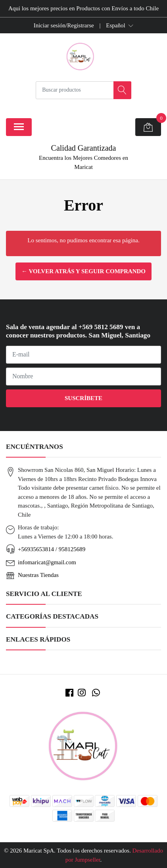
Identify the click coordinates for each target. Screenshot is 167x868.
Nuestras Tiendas (38, 575)
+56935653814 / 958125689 (52, 549)
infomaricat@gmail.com (47, 562)
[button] (120, 25)
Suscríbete (83, 398)
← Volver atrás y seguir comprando (83, 271)
